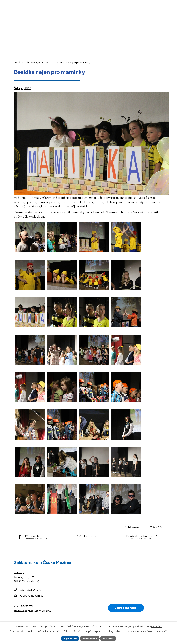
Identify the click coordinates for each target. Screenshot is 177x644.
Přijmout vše (70, 638)
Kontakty (156, 18)
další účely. (157, 626)
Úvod (55, 18)
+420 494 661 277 (31, 590)
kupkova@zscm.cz (31, 595)
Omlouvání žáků (86, 3)
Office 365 (138, 3)
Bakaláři (106, 3)
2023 (28, 88)
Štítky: (19, 88)
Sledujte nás (157, 3)
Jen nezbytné (90, 638)
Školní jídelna (135, 18)
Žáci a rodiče (87, 18)
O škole (68, 18)
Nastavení (108, 638)
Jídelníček (121, 3)
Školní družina (111, 18)
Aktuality (50, 62)
